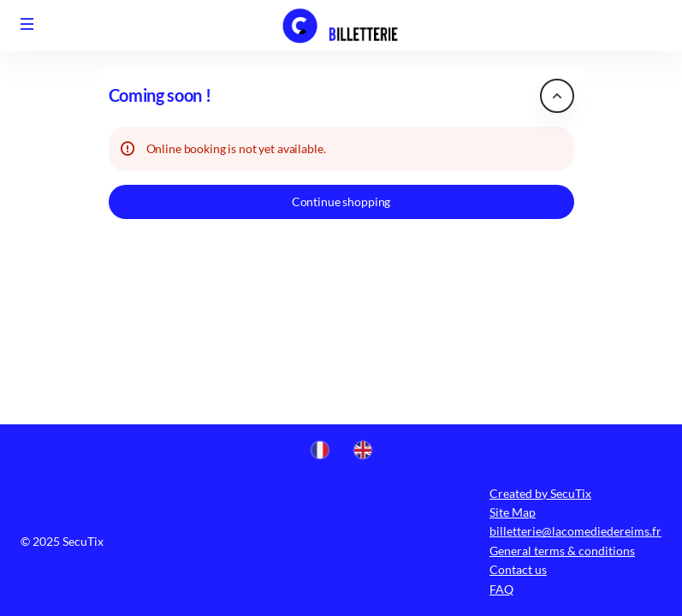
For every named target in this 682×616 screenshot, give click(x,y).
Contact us (518, 569)
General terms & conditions (562, 551)
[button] (27, 24)
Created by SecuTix (540, 493)
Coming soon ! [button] (160, 95)
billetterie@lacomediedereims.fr (575, 531)
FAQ (501, 589)
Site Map (513, 512)
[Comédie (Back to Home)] (341, 26)
